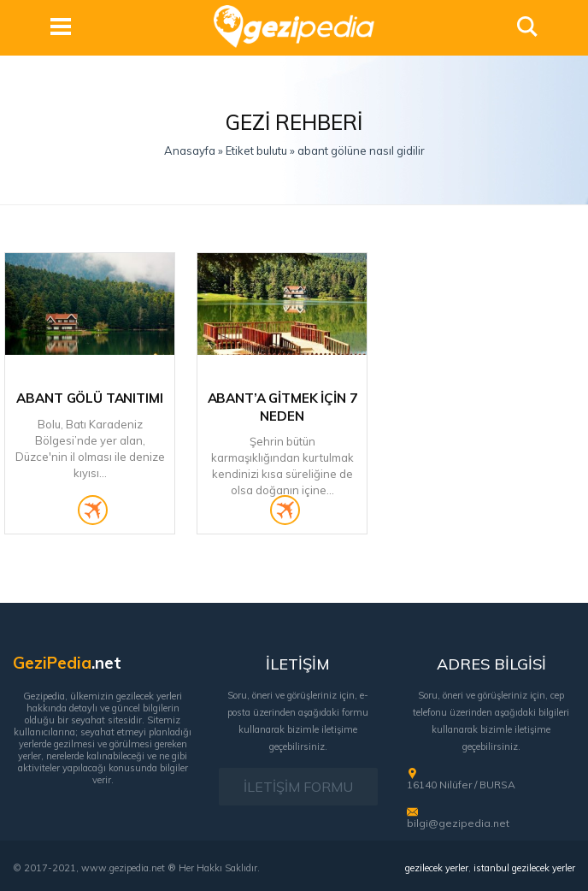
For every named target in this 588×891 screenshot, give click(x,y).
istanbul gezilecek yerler (524, 868)
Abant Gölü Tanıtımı (89, 398)
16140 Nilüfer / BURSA (461, 785)
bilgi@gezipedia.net (458, 823)
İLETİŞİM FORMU (298, 787)
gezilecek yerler (437, 868)
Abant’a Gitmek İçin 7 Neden (282, 407)
